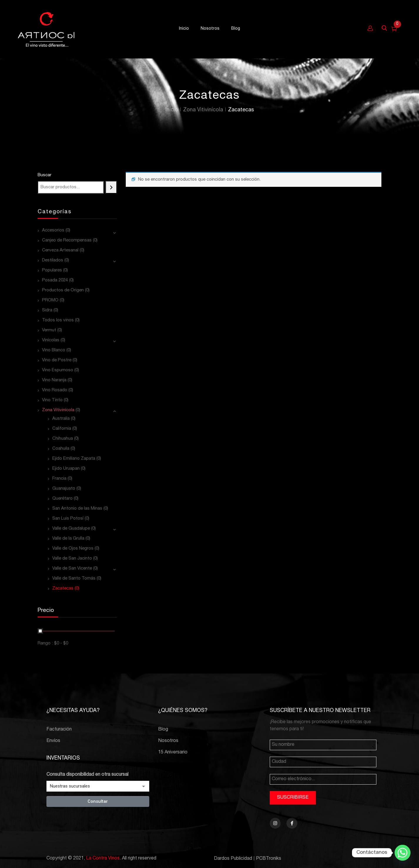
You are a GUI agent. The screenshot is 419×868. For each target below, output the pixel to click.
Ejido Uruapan (66, 469)
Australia (61, 419)
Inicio (172, 110)
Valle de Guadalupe (71, 529)
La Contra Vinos (103, 859)
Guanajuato (64, 489)
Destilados (53, 260)
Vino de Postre (57, 360)
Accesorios (53, 230)
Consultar (98, 801)
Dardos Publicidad (233, 859)
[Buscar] (111, 187)
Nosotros (168, 741)
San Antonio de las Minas (77, 509)
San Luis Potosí (68, 519)
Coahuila (61, 449)
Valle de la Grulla (68, 539)
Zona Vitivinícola (203, 110)
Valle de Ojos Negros (73, 549)
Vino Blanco (54, 350)
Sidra (47, 310)
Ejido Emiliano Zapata (74, 459)
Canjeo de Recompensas (67, 240)
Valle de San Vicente (72, 569)
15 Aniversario (173, 753)
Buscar (45, 175)
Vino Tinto (52, 400)
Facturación (59, 730)
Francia (59, 479)
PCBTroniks (269, 859)
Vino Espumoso (58, 370)
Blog (163, 730)
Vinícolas (51, 340)
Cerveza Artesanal (60, 250)
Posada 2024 (55, 280)
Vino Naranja (54, 380)
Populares (52, 270)
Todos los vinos (58, 320)
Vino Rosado (55, 390)
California (62, 429)
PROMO (50, 300)
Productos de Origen (63, 290)
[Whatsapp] (403, 853)
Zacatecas (63, 589)
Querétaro (62, 499)
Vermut (49, 330)
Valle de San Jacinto (72, 559)
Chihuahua (63, 439)
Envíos (53, 741)
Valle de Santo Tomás (74, 579)
